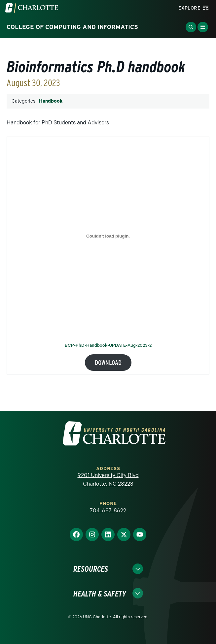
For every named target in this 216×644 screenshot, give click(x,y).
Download (108, 363)
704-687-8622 (108, 511)
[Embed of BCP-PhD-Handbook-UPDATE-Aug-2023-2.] (108, 236)
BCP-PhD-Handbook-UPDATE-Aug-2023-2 (108, 346)
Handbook (51, 101)
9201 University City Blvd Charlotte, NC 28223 (108, 480)
